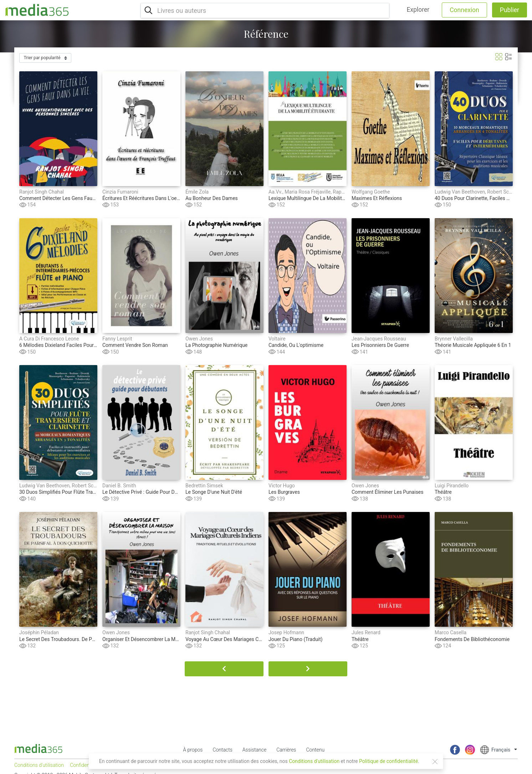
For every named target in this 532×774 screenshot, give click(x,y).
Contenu (315, 750)
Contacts (222, 750)
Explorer (418, 10)
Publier (510, 10)
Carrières (286, 750)
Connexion (464, 10)
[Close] (435, 762)
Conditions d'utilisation (314, 761)
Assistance (254, 750)
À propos (193, 750)
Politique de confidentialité (388, 761)
